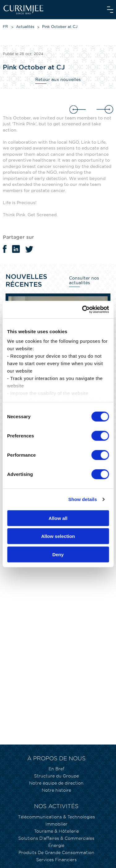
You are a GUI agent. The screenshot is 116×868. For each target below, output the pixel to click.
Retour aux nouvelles (58, 79)
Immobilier (56, 824)
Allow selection (58, 536)
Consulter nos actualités (84, 280)
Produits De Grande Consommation (56, 852)
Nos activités (56, 806)
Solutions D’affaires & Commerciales (56, 838)
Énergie (56, 845)
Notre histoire (56, 790)
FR (5, 27)
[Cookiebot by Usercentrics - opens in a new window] (83, 310)
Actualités (25, 27)
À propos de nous (56, 758)
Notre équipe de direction (56, 783)
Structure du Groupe (56, 776)
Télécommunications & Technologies (56, 817)
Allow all (58, 518)
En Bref (56, 769)
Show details (83, 499)
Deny (58, 554)
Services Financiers (56, 860)
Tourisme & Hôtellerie (56, 831)
